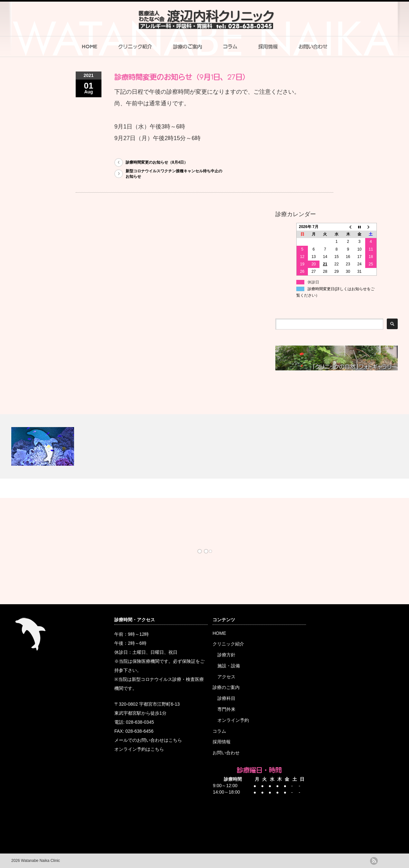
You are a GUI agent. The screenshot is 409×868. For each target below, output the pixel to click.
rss (374, 861)
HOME (90, 47)
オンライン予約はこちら (139, 749)
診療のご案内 (187, 47)
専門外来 (226, 709)
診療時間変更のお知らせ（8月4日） (157, 162)
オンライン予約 (233, 720)
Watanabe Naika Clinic (40, 861)
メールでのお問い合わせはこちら (148, 740)
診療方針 (226, 655)
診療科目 (226, 698)
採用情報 (268, 47)
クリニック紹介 (135, 47)
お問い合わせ (313, 47)
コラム (230, 47)
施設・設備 (229, 666)
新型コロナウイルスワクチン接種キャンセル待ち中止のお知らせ (174, 174)
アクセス (226, 677)
